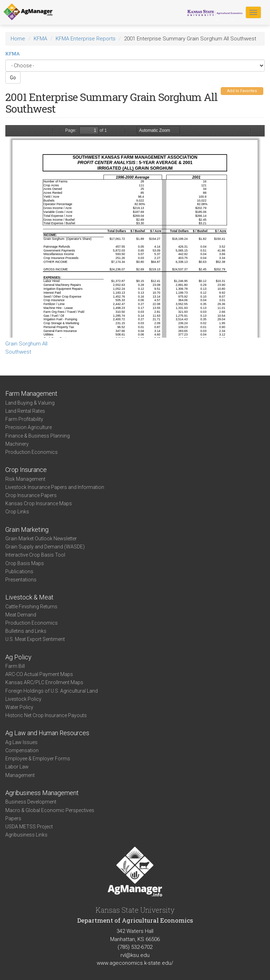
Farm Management (31, 393)
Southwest (18, 352)
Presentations (21, 580)
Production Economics (32, 452)
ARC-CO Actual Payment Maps (39, 674)
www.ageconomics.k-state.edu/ (135, 963)
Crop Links (17, 512)
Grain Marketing (27, 530)
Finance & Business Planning (38, 436)
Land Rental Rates (25, 411)
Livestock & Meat (29, 597)
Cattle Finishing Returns (31, 607)
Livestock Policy (23, 699)
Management (20, 775)
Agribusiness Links (26, 835)
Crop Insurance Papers (31, 495)
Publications (19, 571)
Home (18, 39)
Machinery (17, 444)
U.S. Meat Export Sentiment (35, 639)
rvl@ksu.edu (135, 955)
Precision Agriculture (29, 427)
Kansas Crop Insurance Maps (39, 503)
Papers (13, 818)
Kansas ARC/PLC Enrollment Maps (44, 682)
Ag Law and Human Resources (47, 733)
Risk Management (25, 479)
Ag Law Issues (21, 742)
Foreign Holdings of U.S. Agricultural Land (52, 691)
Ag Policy (18, 657)
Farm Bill (15, 666)
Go (13, 78)
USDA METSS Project (29, 827)
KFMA (40, 39)
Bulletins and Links (26, 631)
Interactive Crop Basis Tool (35, 555)
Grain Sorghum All (26, 344)
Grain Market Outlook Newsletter (41, 539)
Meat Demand (21, 615)
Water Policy (19, 707)
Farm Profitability (24, 419)
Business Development (31, 802)
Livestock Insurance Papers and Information (55, 487)
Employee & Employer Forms (38, 759)
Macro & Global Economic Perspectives (50, 810)
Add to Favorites (242, 91)
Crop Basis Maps (25, 563)
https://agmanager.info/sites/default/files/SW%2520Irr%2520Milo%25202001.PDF (135, 231)
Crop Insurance (26, 470)
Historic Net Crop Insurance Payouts (46, 715)
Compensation (22, 750)
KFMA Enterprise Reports (86, 39)
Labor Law (17, 767)
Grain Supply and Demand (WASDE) (45, 547)
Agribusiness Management (42, 793)
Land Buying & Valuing (30, 403)
